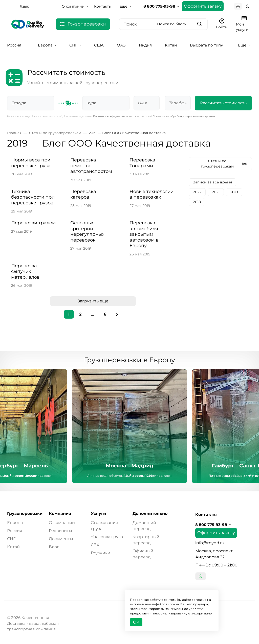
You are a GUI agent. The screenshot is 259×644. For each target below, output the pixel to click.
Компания (60, 514)
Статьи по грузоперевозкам (224, 164)
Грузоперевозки (25, 514)
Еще (124, 6)
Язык (24, 6)
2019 (234, 192)
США (99, 45)
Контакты (103, 6)
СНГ (73, 45)
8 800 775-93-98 (159, 6)
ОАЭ (121, 45)
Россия (14, 45)
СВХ (95, 545)
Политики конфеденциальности (115, 116)
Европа (45, 45)
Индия (145, 45)
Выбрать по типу (206, 45)
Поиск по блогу (172, 24)
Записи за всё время (212, 182)
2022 (197, 192)
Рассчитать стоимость (223, 103)
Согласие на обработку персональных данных (184, 116)
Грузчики (101, 553)
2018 (197, 202)
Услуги (98, 514)
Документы (61, 539)
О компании (73, 6)
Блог (54, 547)
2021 (216, 192)
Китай (171, 45)
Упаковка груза (107, 537)
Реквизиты (60, 531)
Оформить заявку (203, 6)
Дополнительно (150, 514)
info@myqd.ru (210, 543)
